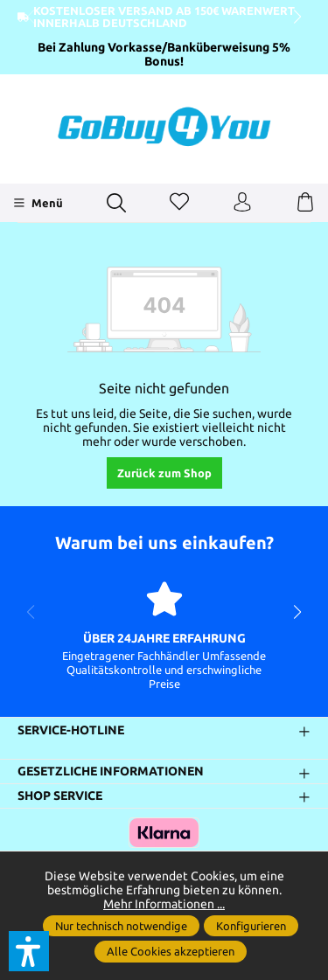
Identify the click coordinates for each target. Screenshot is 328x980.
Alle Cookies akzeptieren (171, 951)
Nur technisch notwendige (121, 926)
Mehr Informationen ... (164, 904)
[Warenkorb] (305, 203)
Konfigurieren (251, 926)
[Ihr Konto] (242, 203)
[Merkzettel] (179, 203)
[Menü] (38, 203)
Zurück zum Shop (164, 473)
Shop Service (60, 796)
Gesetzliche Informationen (111, 772)
